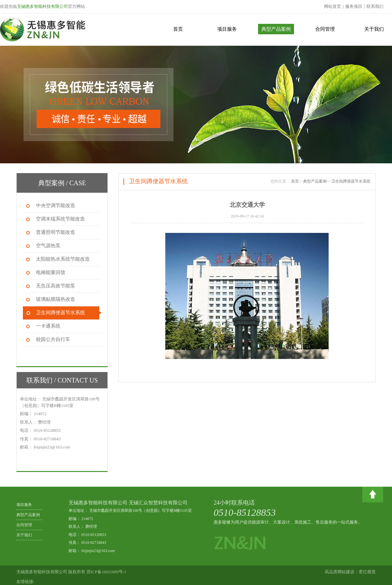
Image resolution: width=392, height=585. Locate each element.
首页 (178, 29)
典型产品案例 (276, 29)
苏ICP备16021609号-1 (106, 572)
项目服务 (227, 29)
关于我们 (374, 29)
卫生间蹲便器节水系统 (351, 181)
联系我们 (375, 6)
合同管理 (325, 29)
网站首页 (333, 6)
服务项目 (354, 6)
